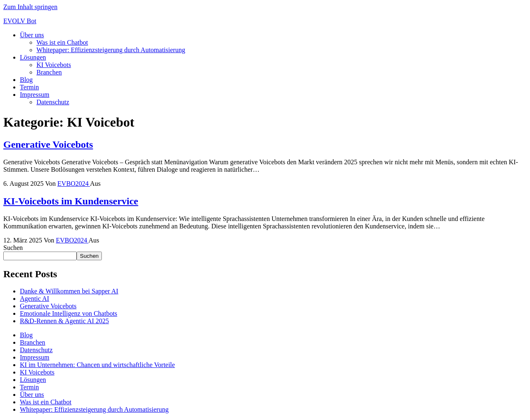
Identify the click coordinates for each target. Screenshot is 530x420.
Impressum (35, 95)
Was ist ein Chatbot (62, 42)
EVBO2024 (74, 184)
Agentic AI (35, 299)
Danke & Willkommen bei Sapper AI (69, 291)
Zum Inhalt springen (30, 7)
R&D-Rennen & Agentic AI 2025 (64, 321)
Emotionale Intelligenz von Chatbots (69, 313)
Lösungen (33, 57)
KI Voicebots (54, 65)
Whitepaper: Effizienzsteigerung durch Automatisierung (111, 50)
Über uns (32, 35)
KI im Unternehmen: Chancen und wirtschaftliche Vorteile (97, 365)
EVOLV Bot (20, 21)
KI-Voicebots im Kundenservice (71, 201)
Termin (29, 87)
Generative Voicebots (48, 144)
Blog (26, 80)
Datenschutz (53, 102)
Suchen (13, 248)
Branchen (49, 72)
